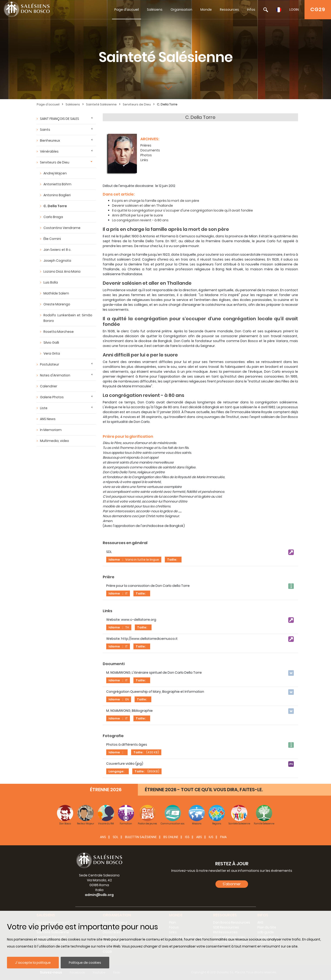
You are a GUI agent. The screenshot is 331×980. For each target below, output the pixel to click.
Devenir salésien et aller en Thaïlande (142, 206)
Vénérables (49, 151)
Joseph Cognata (57, 261)
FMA (223, 837)
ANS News (48, 419)
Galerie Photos (52, 397)
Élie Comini (52, 239)
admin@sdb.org (99, 895)
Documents (150, 150)
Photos (146, 155)
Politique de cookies (85, 963)
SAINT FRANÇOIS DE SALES (60, 119)
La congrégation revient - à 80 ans (140, 220)
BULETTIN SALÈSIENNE (141, 837)
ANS (103, 837)
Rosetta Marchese (59, 332)
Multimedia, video (55, 441)
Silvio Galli (51, 343)
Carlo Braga (53, 217)
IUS (211, 837)
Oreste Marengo (57, 304)
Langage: (116, 771)
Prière (109, 577)
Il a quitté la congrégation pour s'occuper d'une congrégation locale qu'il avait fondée (182, 210)
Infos (251, 10)
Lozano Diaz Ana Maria (62, 271)
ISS (187, 837)
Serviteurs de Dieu (137, 104)
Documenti (114, 664)
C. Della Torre (167, 104)
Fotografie (113, 736)
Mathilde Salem (56, 293)
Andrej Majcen (55, 173)
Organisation (181, 10)
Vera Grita (52, 353)
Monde (206, 10)
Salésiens (155, 10)
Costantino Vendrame (62, 228)
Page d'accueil (127, 10)
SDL (116, 837)
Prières (146, 145)
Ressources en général (125, 543)
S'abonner (232, 884)
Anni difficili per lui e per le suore (137, 215)
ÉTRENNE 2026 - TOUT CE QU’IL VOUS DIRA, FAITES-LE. (204, 790)
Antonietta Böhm (57, 184)
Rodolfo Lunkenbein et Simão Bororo (68, 318)
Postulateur (50, 364)
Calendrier (49, 386)
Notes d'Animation (55, 375)
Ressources (229, 10)
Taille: (172, 560)
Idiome (114, 560)
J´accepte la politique (33, 963)
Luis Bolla (51, 282)
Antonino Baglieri (57, 195)
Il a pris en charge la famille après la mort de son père (156, 201)
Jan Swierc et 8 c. (57, 250)
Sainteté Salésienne (101, 104)
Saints (45, 130)
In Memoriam (51, 430)
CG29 (318, 9)
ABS (199, 837)
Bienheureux (50, 140)
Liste (44, 408)
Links (144, 160)
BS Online (171, 837)
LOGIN (294, 10)
